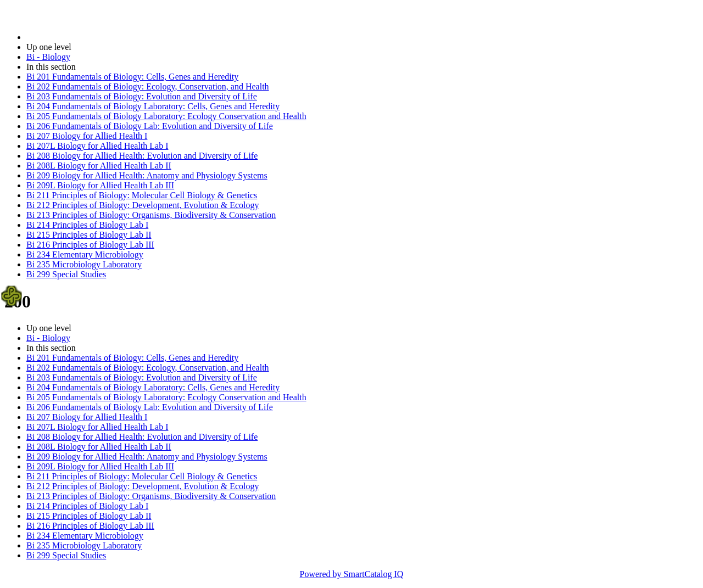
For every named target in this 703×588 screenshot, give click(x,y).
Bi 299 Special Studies (66, 274)
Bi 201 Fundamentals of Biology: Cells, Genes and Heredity (132, 77)
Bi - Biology (48, 57)
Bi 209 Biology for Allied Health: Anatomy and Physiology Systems (147, 175)
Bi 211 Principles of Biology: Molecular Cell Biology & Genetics (142, 195)
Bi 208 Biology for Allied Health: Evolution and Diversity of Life (142, 156)
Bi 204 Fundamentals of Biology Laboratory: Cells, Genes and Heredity (153, 106)
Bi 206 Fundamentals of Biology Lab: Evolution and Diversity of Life (150, 126)
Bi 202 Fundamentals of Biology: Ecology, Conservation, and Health (148, 86)
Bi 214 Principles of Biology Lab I (87, 225)
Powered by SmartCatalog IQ (352, 574)
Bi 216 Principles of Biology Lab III (90, 245)
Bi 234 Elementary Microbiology (85, 254)
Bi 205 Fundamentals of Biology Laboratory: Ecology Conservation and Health (166, 116)
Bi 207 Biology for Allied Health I (87, 136)
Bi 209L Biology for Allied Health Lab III (100, 185)
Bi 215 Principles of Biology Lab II (89, 235)
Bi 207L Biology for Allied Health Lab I (97, 146)
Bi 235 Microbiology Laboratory (84, 264)
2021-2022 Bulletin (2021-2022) (84, 37)
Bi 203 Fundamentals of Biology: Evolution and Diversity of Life (142, 96)
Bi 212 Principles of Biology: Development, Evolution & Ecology (143, 205)
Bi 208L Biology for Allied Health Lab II (99, 166)
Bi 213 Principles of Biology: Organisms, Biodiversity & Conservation (151, 215)
